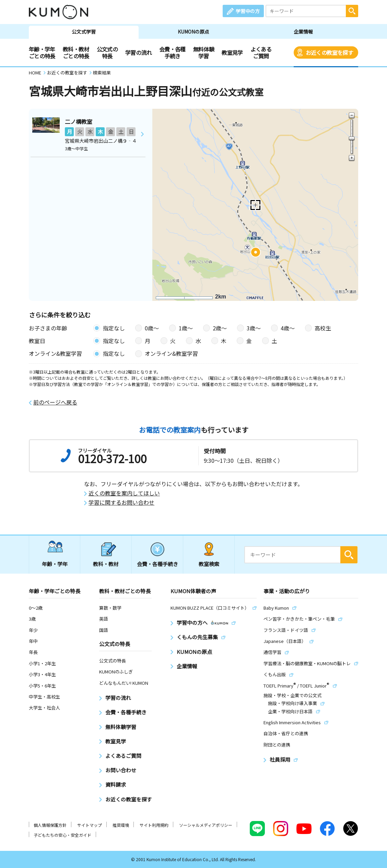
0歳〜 (152, 328)
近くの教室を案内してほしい (124, 493)
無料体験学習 (204, 52)
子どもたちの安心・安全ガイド (62, 835)
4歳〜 (288, 328)
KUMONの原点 (193, 32)
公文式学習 (84, 32)
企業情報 (303, 32)
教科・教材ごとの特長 (76, 52)
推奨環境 (121, 825)
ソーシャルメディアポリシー (206, 825)
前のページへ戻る (55, 402)
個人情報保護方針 (50, 825)
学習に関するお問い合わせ (121, 502)
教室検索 (209, 564)
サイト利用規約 (154, 825)
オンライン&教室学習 (171, 353)
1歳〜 (186, 328)
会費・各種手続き (172, 52)
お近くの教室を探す (329, 52)
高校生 (323, 328)
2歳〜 (220, 328)
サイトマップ (90, 825)
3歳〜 (254, 328)
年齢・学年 (55, 564)
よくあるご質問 (261, 52)
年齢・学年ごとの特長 (42, 52)
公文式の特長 (107, 52)
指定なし (114, 328)
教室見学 (232, 52)
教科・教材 (106, 564)
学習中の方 (248, 11)
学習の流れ (138, 52)
